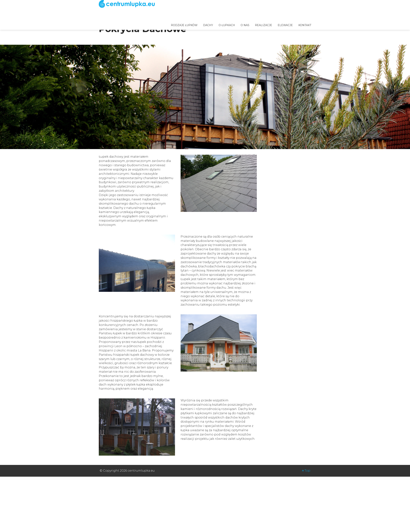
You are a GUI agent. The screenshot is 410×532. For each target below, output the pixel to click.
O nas (245, 25)
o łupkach (227, 25)
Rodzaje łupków (184, 25)
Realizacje (264, 25)
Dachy (208, 25)
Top (306, 471)
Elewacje (285, 25)
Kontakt (305, 25)
